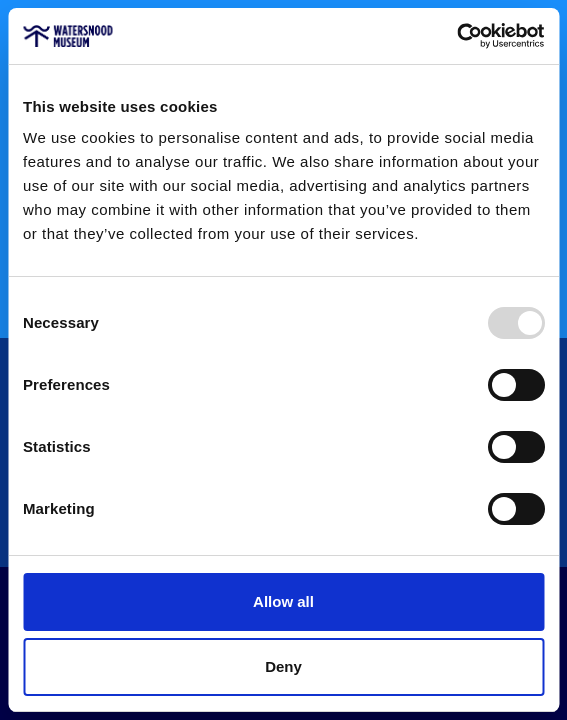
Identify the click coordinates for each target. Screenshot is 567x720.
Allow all (283, 601)
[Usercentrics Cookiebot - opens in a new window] (456, 36)
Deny (283, 666)
